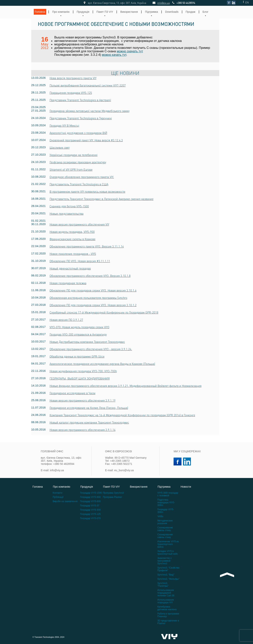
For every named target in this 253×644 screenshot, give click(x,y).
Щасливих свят (60, 147)
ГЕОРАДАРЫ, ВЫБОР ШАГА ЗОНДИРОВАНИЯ (80, 378)
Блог (205, 12)
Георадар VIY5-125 (90, 514)
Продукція (83, 12)
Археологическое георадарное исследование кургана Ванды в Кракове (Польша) (102, 364)
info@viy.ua (159, 3)
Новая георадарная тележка (68, 283)
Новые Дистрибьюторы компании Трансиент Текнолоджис (87, 342)
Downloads (172, 12)
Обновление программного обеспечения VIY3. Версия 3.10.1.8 (90, 276)
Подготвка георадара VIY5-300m (166, 502)
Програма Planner (112, 497)
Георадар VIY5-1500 (91, 493)
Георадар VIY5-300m (166, 511)
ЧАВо (160, 516)
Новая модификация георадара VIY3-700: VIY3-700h (83, 371)
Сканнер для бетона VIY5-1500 (69, 206)
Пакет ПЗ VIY (105, 12)
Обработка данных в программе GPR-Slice (77, 356)
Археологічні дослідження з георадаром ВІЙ (78, 133)
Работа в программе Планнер (168, 615)
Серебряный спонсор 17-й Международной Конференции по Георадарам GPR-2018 (104, 312)
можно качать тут (114, 55)
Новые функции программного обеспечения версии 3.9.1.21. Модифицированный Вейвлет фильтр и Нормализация (126, 386)
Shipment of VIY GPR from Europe (71, 169)
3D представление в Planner (168, 622)
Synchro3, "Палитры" (163, 585)
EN (247, 2)
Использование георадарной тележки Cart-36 (166, 593)
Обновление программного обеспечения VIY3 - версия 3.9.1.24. (91, 349)
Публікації (58, 497)
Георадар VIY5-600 (90, 501)
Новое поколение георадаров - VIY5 (73, 254)
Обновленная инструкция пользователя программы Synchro (88, 298)
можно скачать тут (130, 51)
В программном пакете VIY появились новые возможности (87, 192)
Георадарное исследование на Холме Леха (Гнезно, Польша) (89, 408)
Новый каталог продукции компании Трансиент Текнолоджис (89, 422)
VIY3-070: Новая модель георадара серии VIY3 (79, 327)
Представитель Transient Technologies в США (79, 184)
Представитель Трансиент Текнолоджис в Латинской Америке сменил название (102, 199)
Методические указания (165, 522)
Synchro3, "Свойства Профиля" (168, 569)
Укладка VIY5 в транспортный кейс (168, 552)
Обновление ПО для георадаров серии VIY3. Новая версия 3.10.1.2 (93, 305)
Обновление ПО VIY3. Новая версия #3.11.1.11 (80, 261)
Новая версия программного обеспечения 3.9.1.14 (83, 430)
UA (241, 2)
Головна (40, 12)
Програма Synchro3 (113, 493)
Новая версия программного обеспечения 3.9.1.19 (83, 400)
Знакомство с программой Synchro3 (165, 561)
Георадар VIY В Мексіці (64, 125)
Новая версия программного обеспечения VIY (79, 224)
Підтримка (151, 12)
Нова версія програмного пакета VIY (73, 78)
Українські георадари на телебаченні (74, 155)
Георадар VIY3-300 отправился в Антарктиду (78, 334)
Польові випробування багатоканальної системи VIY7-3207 (88, 85)
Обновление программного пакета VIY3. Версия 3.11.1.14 (87, 246)
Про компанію (61, 12)
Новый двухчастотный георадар (70, 268)
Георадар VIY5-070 (90, 518)
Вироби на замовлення (65, 501)
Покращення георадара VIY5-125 (71, 93)
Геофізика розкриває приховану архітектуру (78, 162)
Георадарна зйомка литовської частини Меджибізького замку (89, 111)
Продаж (191, 12)
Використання (129, 12)
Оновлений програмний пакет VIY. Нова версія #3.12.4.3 (86, 140)
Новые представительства (67, 214)
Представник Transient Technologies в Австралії (80, 100)
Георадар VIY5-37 (90, 506)
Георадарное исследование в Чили (73, 393)
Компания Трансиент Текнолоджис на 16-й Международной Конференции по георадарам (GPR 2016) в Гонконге (122, 415)
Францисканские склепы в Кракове (73, 239)
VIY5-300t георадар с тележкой (168, 494)
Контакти (57, 493)
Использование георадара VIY (166, 601)
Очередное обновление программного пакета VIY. (82, 177)
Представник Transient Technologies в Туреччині (81, 118)
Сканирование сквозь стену (165, 529)
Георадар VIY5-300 (90, 510)
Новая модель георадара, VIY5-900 (72, 232)
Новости (186, 487)
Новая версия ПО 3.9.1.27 (66, 320)
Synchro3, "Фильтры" (168, 579)
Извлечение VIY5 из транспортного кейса (168, 544)
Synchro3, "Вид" (166, 575)
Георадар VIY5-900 (90, 497)
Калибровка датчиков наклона (167, 608)
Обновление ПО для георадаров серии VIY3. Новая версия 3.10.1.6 (93, 290)
